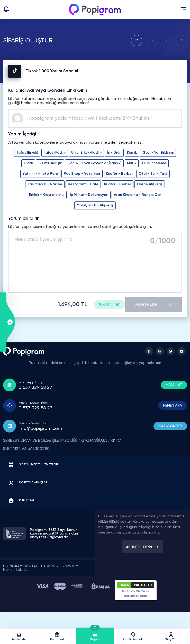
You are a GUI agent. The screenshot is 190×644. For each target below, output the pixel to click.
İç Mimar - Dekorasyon (89, 195)
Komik (132, 153)
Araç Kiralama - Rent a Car (137, 195)
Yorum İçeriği (22, 134)
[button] (184, 9)
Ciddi (28, 163)
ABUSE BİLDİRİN (142, 547)
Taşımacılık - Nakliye (45, 184)
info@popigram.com (40, 429)
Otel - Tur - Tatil (153, 174)
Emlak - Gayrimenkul (47, 195)
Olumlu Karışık (50, 163)
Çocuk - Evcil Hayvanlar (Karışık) (94, 163)
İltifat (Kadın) (55, 153)
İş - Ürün (114, 153)
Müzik (132, 163)
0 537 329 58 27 (35, 388)
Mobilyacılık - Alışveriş (95, 205)
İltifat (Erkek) (27, 153)
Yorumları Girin (24, 218)
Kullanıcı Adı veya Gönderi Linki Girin (48, 90)
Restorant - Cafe (83, 184)
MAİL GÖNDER (170, 426)
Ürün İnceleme (154, 163)
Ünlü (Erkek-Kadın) (86, 153)
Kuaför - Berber (119, 174)
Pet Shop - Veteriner (82, 174)
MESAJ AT (174, 385)
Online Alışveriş (150, 184)
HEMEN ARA (173, 406)
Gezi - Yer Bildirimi (158, 153)
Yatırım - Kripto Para (40, 174)
